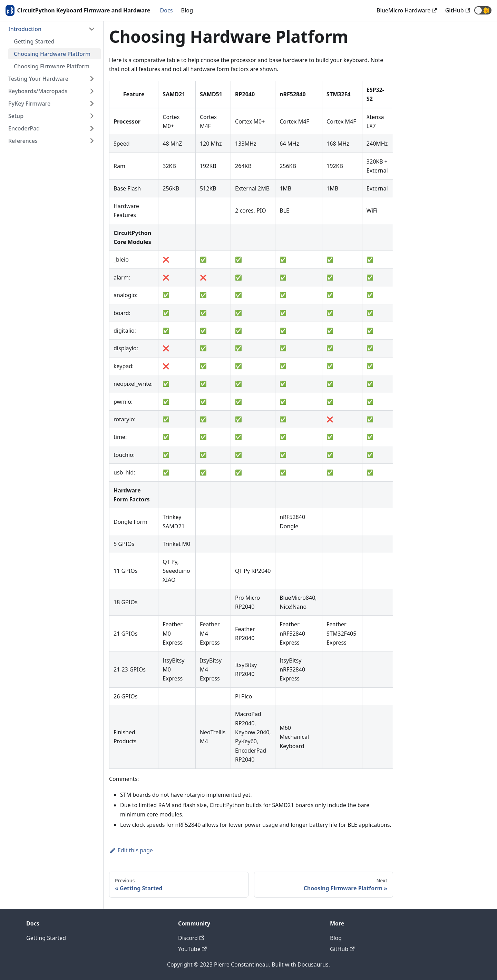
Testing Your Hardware (38, 79)
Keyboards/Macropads (38, 91)
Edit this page (131, 850)
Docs (166, 10)
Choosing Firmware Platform (52, 66)
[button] (483, 10)
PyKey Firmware (29, 104)
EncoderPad (24, 128)
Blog (187, 10)
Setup (16, 116)
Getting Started (34, 41)
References (23, 141)
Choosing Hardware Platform (52, 54)
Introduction (25, 29)
